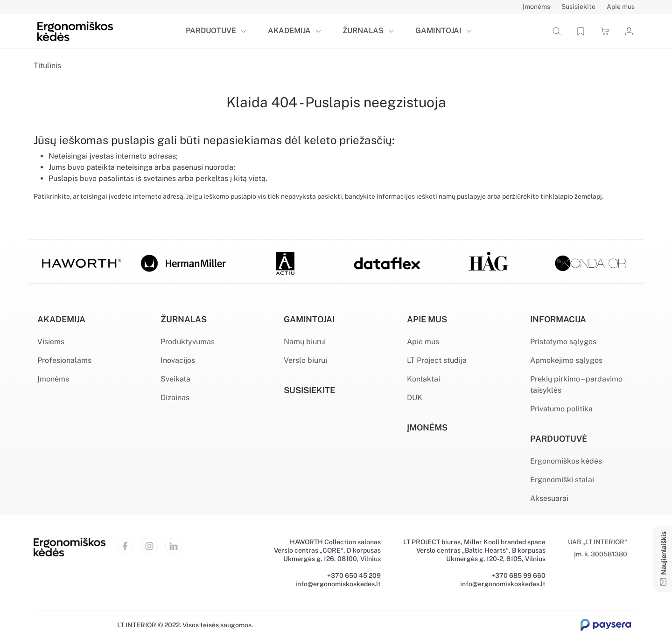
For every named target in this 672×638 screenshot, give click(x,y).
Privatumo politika (561, 409)
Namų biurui (305, 342)
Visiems (51, 342)
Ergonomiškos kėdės (566, 461)
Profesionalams (64, 360)
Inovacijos (178, 360)
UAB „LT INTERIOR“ (598, 542)
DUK (415, 398)
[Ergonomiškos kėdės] (75, 31)
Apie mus (423, 342)
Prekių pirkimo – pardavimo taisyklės (576, 385)
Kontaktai (423, 379)
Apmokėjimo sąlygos (566, 360)
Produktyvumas (188, 342)
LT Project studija (437, 360)
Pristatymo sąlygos (563, 342)
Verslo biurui (305, 360)
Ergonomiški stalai (562, 480)
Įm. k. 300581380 (601, 554)
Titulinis (47, 66)
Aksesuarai (549, 498)
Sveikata (175, 379)
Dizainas (175, 398)
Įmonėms (53, 379)
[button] (245, 31)
